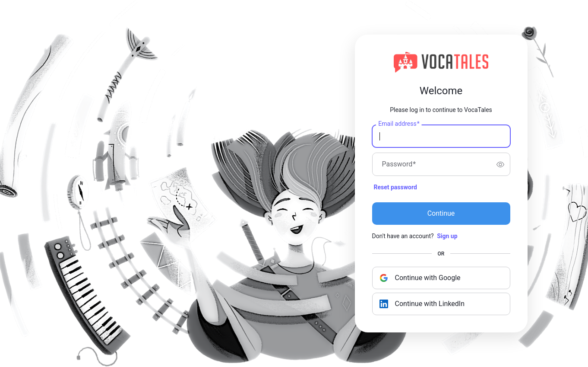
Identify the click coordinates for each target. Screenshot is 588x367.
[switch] (500, 164)
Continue (441, 213)
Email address (399, 124)
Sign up (447, 236)
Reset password (395, 187)
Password (399, 164)
